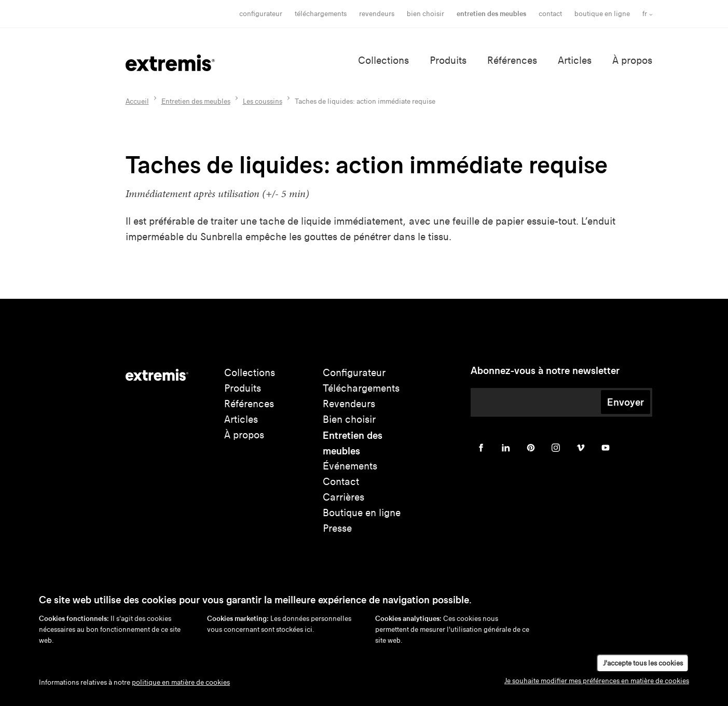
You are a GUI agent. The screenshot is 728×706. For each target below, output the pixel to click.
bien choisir (425, 14)
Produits (448, 60)
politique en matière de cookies (181, 682)
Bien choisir (349, 419)
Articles (575, 60)
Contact (550, 14)
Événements (350, 466)
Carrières (344, 497)
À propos (632, 60)
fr (645, 14)
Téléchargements (321, 14)
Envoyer (626, 402)
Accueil (137, 101)
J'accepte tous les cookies (643, 663)
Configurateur (261, 14)
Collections (383, 60)
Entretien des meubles (491, 14)
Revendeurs (377, 14)
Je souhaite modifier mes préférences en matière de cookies (597, 681)
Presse (337, 528)
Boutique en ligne (602, 14)
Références (512, 60)
